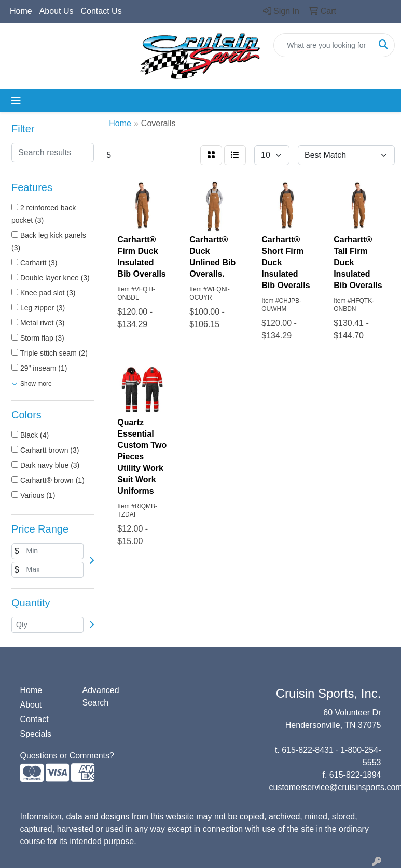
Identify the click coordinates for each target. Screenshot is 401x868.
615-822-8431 (308, 750)
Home (21, 11)
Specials (36, 734)
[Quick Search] (323, 45)
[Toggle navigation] (16, 101)
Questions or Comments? (67, 756)
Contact (34, 719)
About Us (57, 11)
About (31, 705)
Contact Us (101, 11)
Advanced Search (101, 696)
